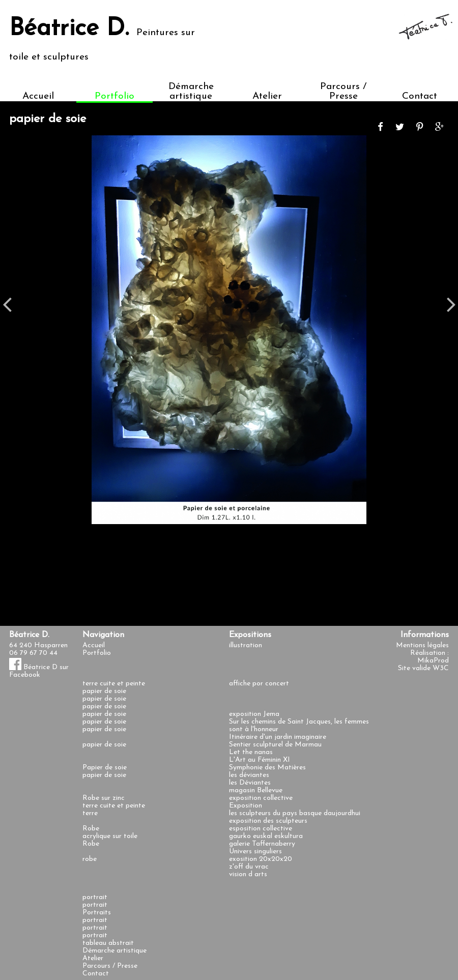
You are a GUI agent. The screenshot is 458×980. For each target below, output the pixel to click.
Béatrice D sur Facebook (39, 671)
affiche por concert (259, 684)
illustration (246, 645)
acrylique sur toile (110, 836)
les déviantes (249, 775)
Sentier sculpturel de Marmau (275, 745)
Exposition (246, 806)
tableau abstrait (108, 943)
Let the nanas (251, 752)
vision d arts (248, 874)
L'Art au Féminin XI (260, 760)
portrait (95, 897)
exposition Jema (254, 714)
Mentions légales (422, 645)
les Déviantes (250, 783)
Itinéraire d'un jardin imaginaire (278, 737)
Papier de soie (105, 768)
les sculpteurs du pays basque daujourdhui (295, 813)
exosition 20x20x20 (261, 859)
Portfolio (114, 96)
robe (90, 859)
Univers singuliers (255, 852)
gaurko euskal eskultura (266, 836)
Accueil (38, 96)
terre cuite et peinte (114, 684)
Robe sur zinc (104, 798)
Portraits (97, 913)
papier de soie (104, 691)
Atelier (267, 96)
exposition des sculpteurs (268, 821)
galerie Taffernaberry (262, 844)
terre (90, 813)
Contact (420, 96)
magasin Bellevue (256, 790)
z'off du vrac (249, 867)
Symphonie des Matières (267, 768)
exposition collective (261, 798)
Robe (91, 829)
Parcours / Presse (343, 92)
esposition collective (261, 829)
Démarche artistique (191, 92)
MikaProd (433, 661)
